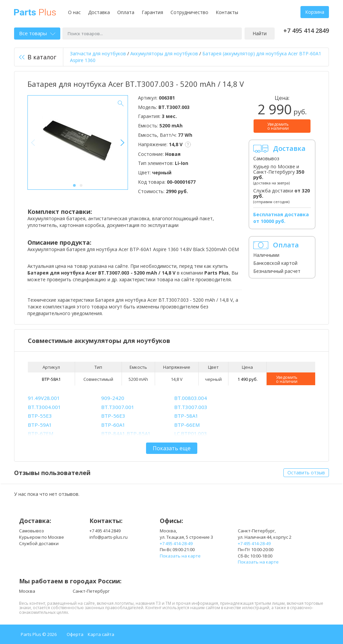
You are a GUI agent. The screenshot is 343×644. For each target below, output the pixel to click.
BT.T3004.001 (44, 407)
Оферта (75, 634)
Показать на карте (180, 556)
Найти (260, 33)
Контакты (227, 12)
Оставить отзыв (306, 473)
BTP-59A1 (40, 425)
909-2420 (113, 398)
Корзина (315, 12)
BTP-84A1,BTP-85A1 (126, 433)
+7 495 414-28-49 (176, 543)
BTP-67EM (41, 433)
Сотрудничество (189, 12)
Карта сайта (101, 634)
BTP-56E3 (113, 416)
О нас (74, 12)
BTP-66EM (187, 425)
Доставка (99, 12)
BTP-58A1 (51, 379)
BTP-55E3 (40, 416)
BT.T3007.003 (191, 407)
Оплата (126, 12)
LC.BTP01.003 (191, 433)
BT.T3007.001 (118, 407)
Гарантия (152, 12)
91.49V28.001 (44, 398)
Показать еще (172, 448)
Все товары (37, 33)
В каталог (38, 57)
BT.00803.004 (191, 398)
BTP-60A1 (113, 425)
